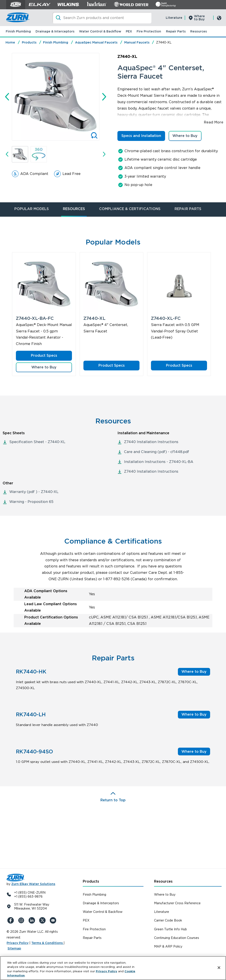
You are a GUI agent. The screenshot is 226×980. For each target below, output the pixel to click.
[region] (113, 968)
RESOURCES (74, 209)
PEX (129, 31)
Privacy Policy (18, 943)
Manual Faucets (137, 42)
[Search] (102, 18)
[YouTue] (53, 920)
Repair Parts (176, 31)
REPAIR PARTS (188, 209)
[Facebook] (11, 920)
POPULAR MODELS (32, 209)
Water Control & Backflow (100, 31)
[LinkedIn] (32, 920)
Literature (174, 18)
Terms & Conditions (47, 943)
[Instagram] (22, 920)
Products (29, 42)
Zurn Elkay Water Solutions (33, 884)
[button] (20, 154)
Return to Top (113, 800)
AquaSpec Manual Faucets (96, 42)
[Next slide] (104, 97)
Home (10, 42)
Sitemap (14, 948)
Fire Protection (149, 31)
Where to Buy (199, 18)
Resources (199, 31)
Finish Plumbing (18, 31)
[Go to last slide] (7, 97)
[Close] (219, 968)
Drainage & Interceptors (55, 31)
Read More (214, 122)
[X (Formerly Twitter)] (43, 920)
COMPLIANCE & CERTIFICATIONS (130, 209)
